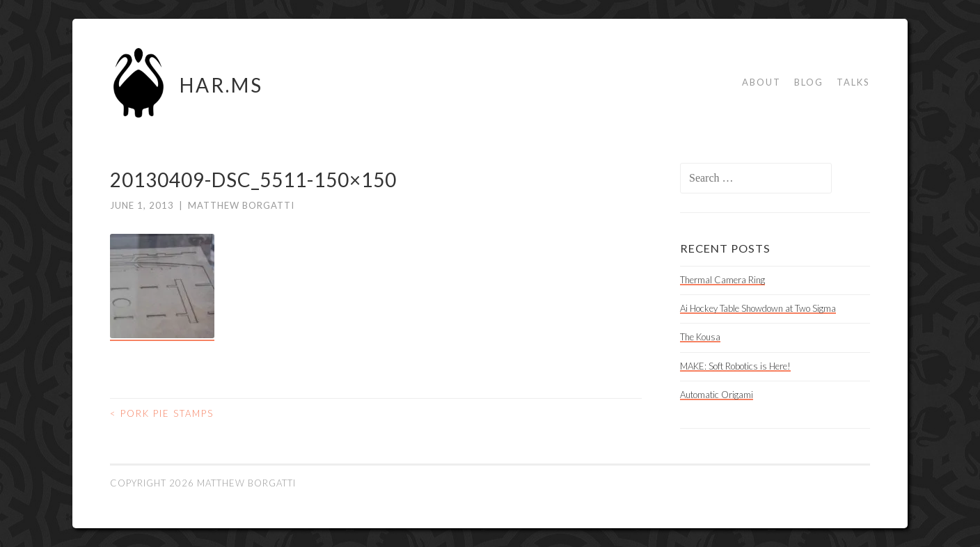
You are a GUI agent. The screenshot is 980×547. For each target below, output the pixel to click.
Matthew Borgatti (241, 205)
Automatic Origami (717, 395)
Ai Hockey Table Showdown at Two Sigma (758, 308)
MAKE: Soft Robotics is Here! (735, 366)
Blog (809, 82)
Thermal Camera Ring (722, 280)
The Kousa (700, 337)
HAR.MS (221, 85)
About (761, 82)
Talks (853, 82)
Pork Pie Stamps (162, 413)
